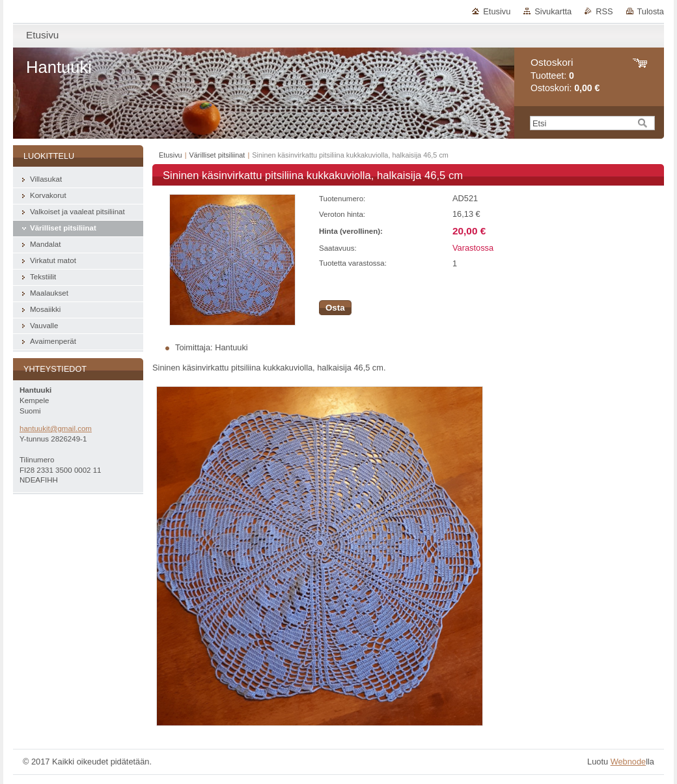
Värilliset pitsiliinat (217, 155)
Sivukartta (553, 11)
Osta (335, 308)
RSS (604, 11)
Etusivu (497, 11)
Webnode (629, 762)
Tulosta (651, 11)
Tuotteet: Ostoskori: (565, 75)
